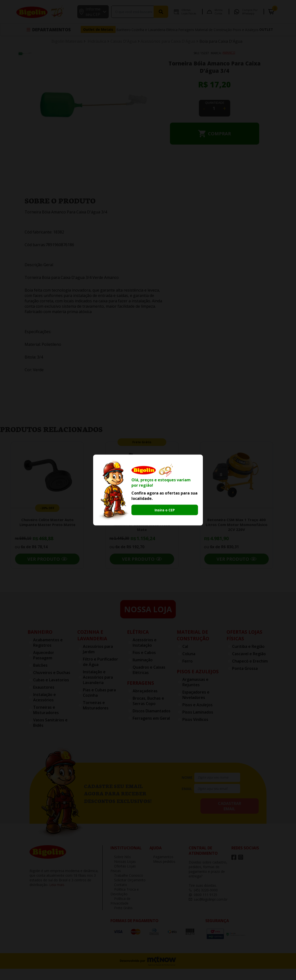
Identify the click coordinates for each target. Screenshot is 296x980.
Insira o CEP (165, 510)
